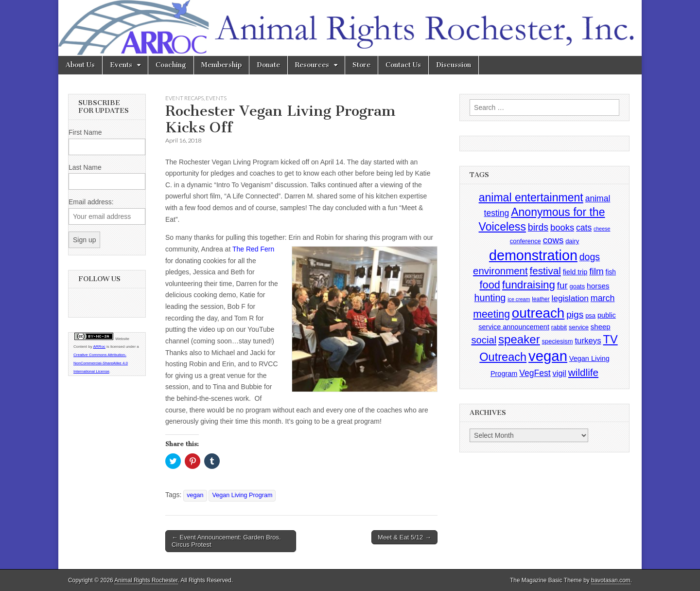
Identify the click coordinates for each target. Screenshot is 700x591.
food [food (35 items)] (490, 285)
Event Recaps (184, 98)
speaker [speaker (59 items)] (519, 339)
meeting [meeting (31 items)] (491, 314)
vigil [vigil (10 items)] (560, 373)
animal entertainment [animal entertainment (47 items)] (531, 197)
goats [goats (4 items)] (577, 286)
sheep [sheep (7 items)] (601, 327)
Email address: (91, 202)
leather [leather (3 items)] (541, 299)
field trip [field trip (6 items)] (575, 272)
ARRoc (99, 347)
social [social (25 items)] (484, 340)
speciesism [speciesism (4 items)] (558, 341)
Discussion (454, 65)
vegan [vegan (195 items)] (548, 356)
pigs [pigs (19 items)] (575, 314)
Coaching (171, 65)
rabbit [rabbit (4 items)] (559, 327)
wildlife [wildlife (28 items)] (583, 372)
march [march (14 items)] (603, 298)
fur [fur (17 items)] (562, 285)
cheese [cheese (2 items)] (602, 229)
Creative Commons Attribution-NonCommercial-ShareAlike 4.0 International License (101, 363)
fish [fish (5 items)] (611, 272)
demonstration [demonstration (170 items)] (533, 255)
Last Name (85, 167)
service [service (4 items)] (579, 327)
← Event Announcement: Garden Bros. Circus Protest (226, 541)
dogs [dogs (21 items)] (590, 257)
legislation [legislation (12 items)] (570, 298)
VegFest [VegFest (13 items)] (535, 373)
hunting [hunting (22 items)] (490, 298)
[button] (365, 319)
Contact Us (403, 65)
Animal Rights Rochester (146, 580)
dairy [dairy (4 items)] (572, 241)
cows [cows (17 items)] (553, 240)
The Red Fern (253, 249)
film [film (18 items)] (596, 271)
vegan (195, 495)
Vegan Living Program (242, 495)
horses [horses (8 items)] (598, 286)
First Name (85, 132)
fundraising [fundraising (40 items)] (529, 285)
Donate (268, 65)
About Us (80, 65)
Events (121, 65)
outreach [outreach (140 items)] (538, 313)
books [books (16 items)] (562, 227)
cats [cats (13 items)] (584, 228)
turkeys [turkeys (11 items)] (588, 341)
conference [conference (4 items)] (525, 241)
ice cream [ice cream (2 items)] (519, 299)
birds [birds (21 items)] (538, 227)
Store (361, 65)
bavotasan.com (611, 580)
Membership (221, 65)
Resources (312, 65)
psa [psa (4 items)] (590, 315)
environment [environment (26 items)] (500, 271)
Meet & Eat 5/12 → (404, 537)
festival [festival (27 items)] (545, 271)
